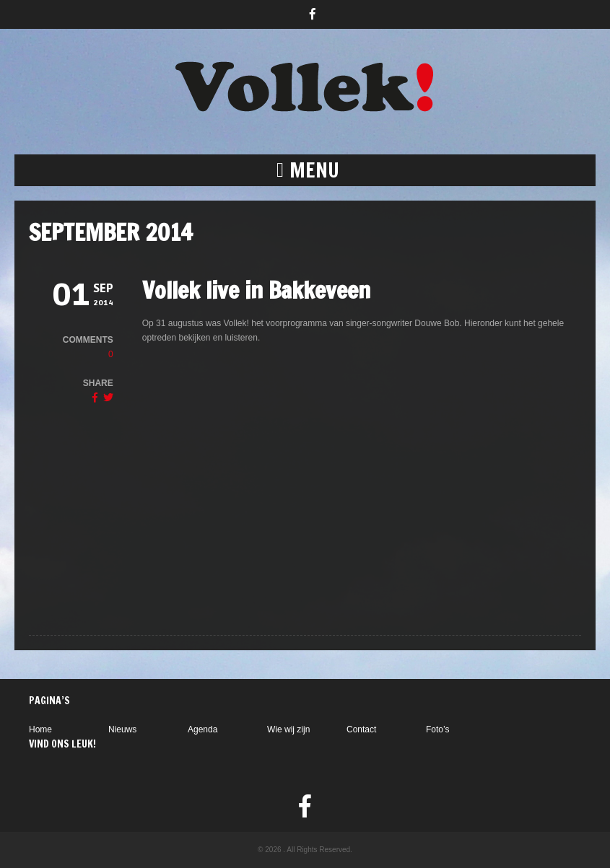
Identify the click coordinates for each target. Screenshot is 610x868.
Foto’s (437, 729)
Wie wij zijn (288, 729)
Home (40, 729)
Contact (361, 729)
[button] (305, 170)
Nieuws (122, 729)
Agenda (202, 729)
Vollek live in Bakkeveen (256, 290)
